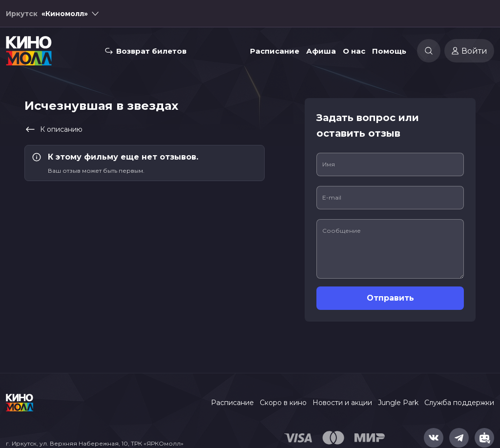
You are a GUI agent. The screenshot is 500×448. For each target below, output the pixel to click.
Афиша (321, 51)
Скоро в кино (283, 403)
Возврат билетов (151, 51)
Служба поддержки (459, 403)
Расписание (275, 51)
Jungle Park (398, 403)
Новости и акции (342, 403)
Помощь (389, 51)
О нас (354, 51)
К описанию (53, 129)
